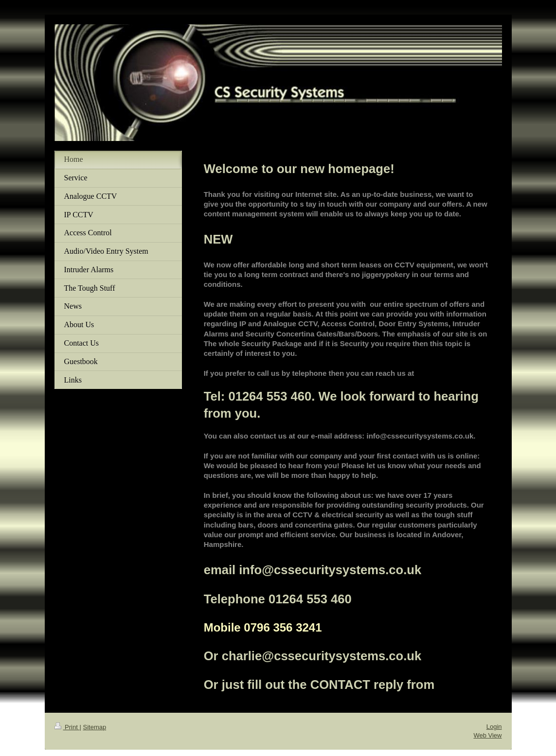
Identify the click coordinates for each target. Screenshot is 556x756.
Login (494, 727)
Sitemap (94, 727)
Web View (487, 735)
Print (67, 727)
